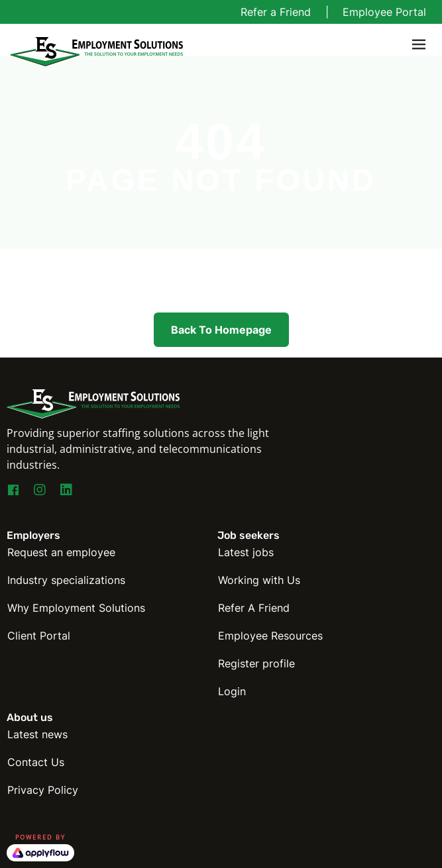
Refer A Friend (254, 608)
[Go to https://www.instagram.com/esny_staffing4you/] (40, 491)
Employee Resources (270, 636)
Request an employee (61, 552)
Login (232, 691)
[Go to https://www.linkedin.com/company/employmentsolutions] (66, 491)
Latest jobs (246, 552)
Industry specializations (66, 580)
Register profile (256, 663)
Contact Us (36, 762)
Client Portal (39, 636)
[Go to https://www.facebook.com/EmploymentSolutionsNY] (13, 492)
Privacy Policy (43, 790)
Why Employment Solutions (76, 608)
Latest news (37, 734)
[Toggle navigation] (419, 44)
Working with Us (259, 580)
